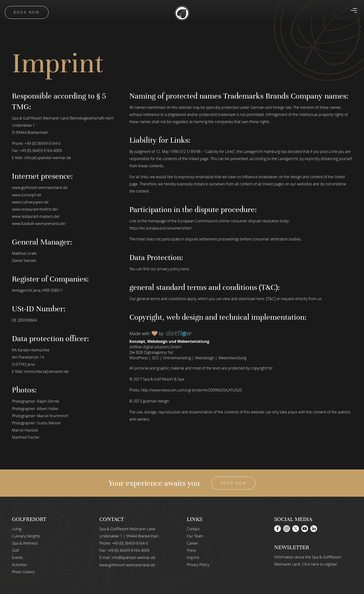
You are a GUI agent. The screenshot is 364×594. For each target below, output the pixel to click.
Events (17, 557)
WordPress (139, 358)
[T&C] (271, 299)
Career (192, 543)
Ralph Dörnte (48, 401)
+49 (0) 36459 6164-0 (43, 143)
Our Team (195, 536)
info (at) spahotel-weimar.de (48, 158)
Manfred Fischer (26, 437)
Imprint (193, 557)
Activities (19, 564)
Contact (193, 528)
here (185, 269)
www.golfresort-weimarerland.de (40, 188)
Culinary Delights (26, 536)
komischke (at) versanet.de (46, 371)
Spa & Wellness (25, 543)
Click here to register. (320, 564)
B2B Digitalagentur (152, 352)
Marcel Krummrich (53, 415)
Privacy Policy (198, 564)
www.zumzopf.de (27, 195)
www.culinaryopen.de (30, 202)
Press (191, 550)
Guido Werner (49, 422)
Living (17, 528)
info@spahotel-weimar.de (134, 557)
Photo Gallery (23, 571)
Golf (15, 550)
